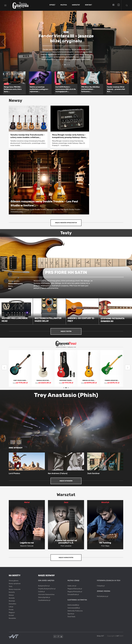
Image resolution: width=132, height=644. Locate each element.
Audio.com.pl (72, 586)
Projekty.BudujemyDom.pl (47, 589)
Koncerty (12, 592)
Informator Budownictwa (46, 595)
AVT (118, 636)
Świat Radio (71, 617)
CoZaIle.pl (41, 592)
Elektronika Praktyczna (75, 611)
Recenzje (12, 601)
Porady (11, 610)
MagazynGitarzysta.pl (75, 589)
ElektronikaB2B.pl (73, 605)
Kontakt (89, 5)
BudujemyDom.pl (44, 586)
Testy (11, 586)
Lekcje (11, 607)
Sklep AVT (100, 636)
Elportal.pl (71, 614)
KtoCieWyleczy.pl (103, 596)
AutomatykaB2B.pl (74, 608)
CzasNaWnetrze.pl (44, 600)
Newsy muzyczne (15, 589)
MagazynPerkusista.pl (75, 592)
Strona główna (14, 581)
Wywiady (12, 598)
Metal (27, 502)
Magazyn (12, 613)
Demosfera (12, 604)
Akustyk (105, 502)
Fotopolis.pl (101, 586)
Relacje (11, 595)
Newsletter (12, 618)
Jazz (66, 502)
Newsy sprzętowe (15, 584)
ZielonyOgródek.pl (44, 597)
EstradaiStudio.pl (73, 595)
